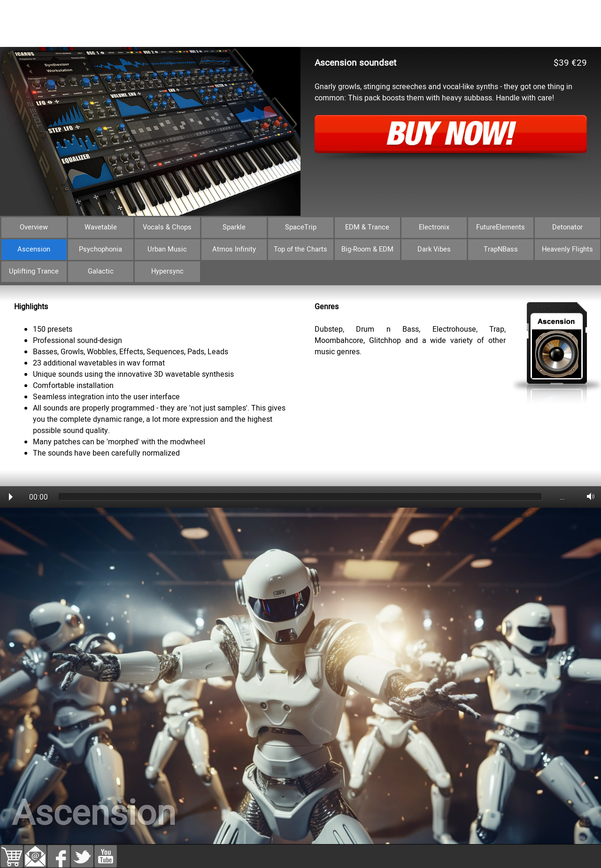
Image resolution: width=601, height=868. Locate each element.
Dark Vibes (434, 249)
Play (11, 497)
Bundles (85, 35)
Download (254, 35)
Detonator (567, 227)
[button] (35, 851)
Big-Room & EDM (367, 249)
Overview (34, 227)
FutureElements (501, 227)
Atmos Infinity (234, 249)
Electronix (434, 227)
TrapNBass (501, 249)
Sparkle (234, 227)
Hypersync (167, 271)
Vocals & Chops (167, 227)
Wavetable (101, 227)
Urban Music (167, 249)
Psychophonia (100, 249)
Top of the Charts (300, 249)
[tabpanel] (300, 291)
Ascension (34, 249)
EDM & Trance (367, 227)
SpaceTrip (301, 227)
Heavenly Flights (567, 249)
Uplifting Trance (34, 271)
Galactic (101, 271)
